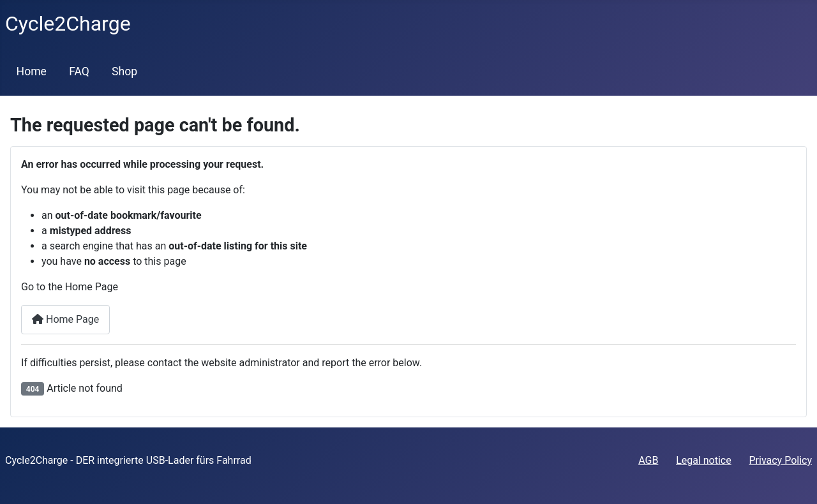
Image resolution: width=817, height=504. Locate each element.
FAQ (79, 71)
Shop (124, 71)
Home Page (65, 319)
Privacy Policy (781, 460)
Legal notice (704, 460)
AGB (648, 460)
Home (32, 71)
